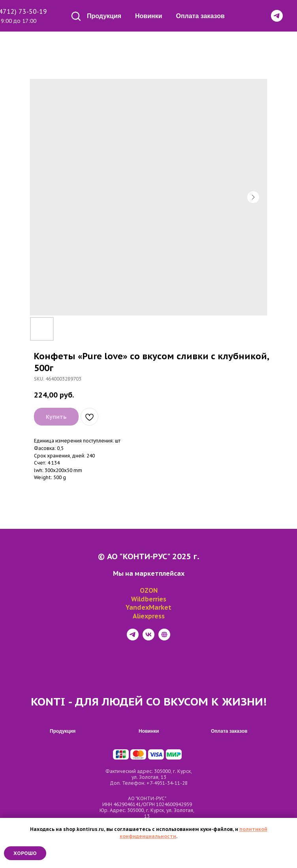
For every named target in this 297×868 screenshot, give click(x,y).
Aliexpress (149, 616)
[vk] (148, 638)
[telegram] (133, 638)
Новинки (149, 16)
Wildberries (149, 599)
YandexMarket (148, 607)
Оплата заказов (200, 16)
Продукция (104, 16)
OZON (149, 590)
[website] (164, 638)
